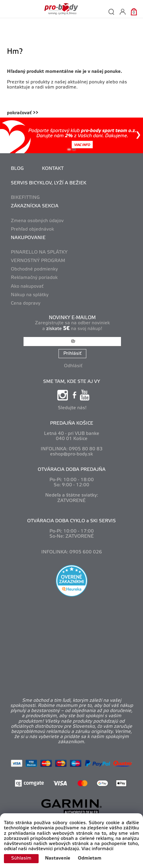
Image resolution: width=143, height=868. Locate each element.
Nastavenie (58, 858)
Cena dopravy (26, 303)
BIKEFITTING (25, 198)
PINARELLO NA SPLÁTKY (39, 252)
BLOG (17, 169)
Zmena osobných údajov (37, 221)
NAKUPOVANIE (28, 238)
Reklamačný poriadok (34, 278)
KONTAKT (53, 169)
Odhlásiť (73, 366)
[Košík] (134, 12)
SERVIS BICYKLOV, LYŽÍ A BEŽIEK (49, 183)
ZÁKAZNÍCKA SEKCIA (35, 206)
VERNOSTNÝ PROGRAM (38, 261)
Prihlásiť (72, 354)
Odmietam (90, 858)
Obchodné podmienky (34, 269)
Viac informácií (97, 849)
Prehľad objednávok (32, 229)
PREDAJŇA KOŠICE (72, 423)
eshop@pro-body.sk (71, 454)
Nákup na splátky (30, 295)
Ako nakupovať (27, 287)
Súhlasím (21, 858)
